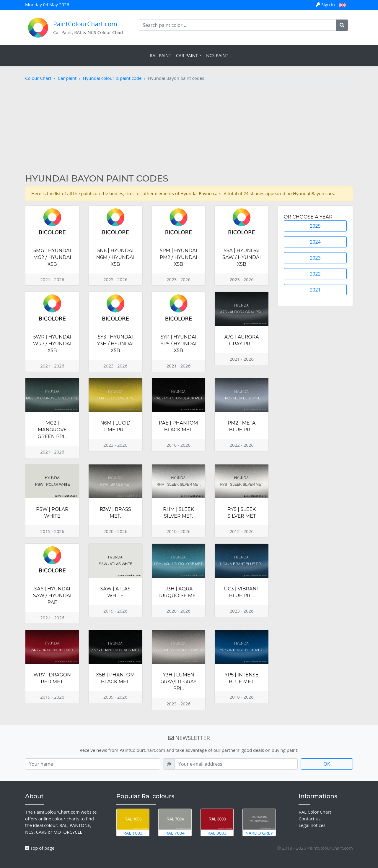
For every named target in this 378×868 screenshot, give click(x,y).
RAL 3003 (217, 822)
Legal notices (312, 825)
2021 (315, 290)
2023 (315, 258)
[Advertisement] (189, 129)
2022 (315, 274)
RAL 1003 (133, 822)
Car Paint (187, 55)
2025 (315, 226)
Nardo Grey (259, 822)
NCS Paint (217, 55)
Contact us (309, 819)
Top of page (40, 848)
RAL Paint (161, 55)
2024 (315, 242)
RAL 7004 (175, 822)
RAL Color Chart (315, 812)
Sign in (326, 4)
